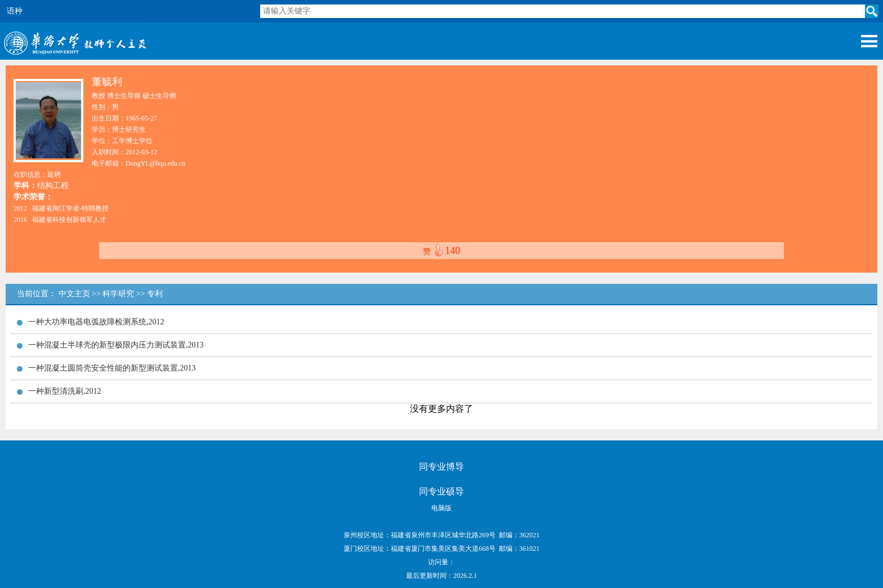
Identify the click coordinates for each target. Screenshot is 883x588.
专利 (155, 294)
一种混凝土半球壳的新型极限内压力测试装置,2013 (116, 345)
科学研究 (118, 294)
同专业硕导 (441, 491)
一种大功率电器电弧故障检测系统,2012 (96, 322)
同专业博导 (441, 467)
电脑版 (441, 508)
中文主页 (74, 294)
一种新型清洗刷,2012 (65, 391)
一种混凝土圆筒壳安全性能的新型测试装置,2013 (112, 368)
